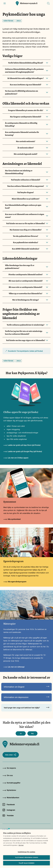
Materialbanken (11, 798)
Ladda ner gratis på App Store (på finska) (22, 445)
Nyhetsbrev (9, 790)
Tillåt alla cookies (26, 863)
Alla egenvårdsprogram (15, 582)
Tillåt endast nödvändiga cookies (26, 857)
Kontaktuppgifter (11, 783)
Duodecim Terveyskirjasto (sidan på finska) (24, 352)
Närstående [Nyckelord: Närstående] (9, 21)
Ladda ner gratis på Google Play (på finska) (23, 451)
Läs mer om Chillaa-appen (16, 458)
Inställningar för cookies (27, 852)
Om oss (8, 775)
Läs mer (21, 845)
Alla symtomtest (12, 519)
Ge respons (9, 768)
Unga (19, 21)
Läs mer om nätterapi (14, 667)
